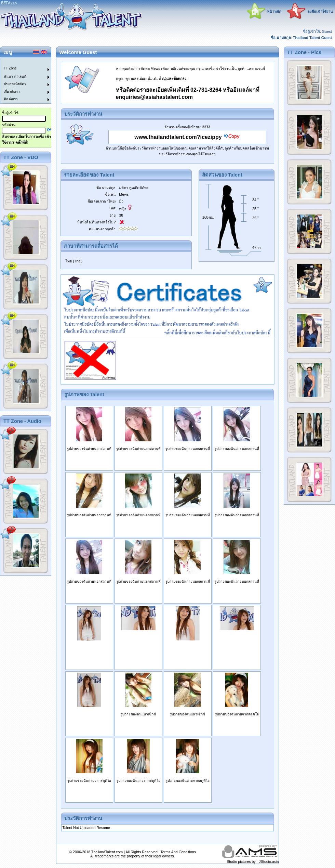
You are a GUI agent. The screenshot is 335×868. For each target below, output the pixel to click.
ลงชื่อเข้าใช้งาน (320, 12)
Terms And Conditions (178, 852)
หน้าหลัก (274, 12)
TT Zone (10, 68)
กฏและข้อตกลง (174, 78)
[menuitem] (22, 62)
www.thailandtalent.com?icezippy (178, 137)
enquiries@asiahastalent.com (154, 97)
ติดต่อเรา (11, 99)
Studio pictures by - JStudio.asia (253, 861)
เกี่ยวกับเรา (12, 92)
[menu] (22, 81)
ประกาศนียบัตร (15, 84)
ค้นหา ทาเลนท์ (15, 76)
